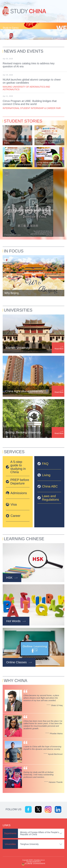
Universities (18, 310)
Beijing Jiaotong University (23, 432)
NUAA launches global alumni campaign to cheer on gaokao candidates (32, 81)
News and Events (24, 51)
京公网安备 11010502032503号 (35, 863)
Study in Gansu (11, 28)
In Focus (14, 251)
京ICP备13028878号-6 (33, 862)
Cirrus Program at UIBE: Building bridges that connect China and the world (30, 103)
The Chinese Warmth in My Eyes (16, 142)
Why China (16, 681)
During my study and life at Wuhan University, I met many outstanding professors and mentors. (39, 775)
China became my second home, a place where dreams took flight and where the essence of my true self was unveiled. (41, 698)
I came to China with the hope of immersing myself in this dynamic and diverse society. (42, 748)
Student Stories (23, 121)
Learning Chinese (24, 539)
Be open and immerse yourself (18, 165)
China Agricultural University (24, 391)
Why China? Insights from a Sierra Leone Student (48, 142)
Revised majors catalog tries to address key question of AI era (29, 65)
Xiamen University (18, 348)
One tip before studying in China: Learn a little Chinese (48, 164)
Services (14, 452)
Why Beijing (12, 293)
